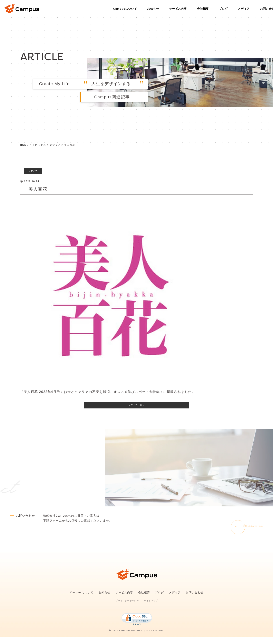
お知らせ (153, 9)
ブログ (223, 9)
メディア (244, 9)
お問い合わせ (195, 600)
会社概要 (203, 9)
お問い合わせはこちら (247, 533)
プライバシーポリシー (127, 608)
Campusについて (125, 9)
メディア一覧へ (137, 410)
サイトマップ (151, 608)
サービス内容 (178, 9)
